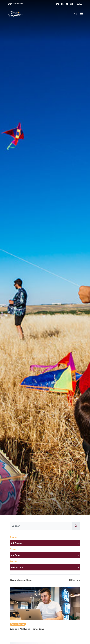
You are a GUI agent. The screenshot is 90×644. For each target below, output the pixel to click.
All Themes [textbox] (17, 543)
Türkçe (79, 4)
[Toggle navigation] (82, 14)
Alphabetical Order (21, 580)
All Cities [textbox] (16, 555)
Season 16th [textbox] (17, 567)
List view (75, 580)
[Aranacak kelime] (41, 526)
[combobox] (45, 543)
